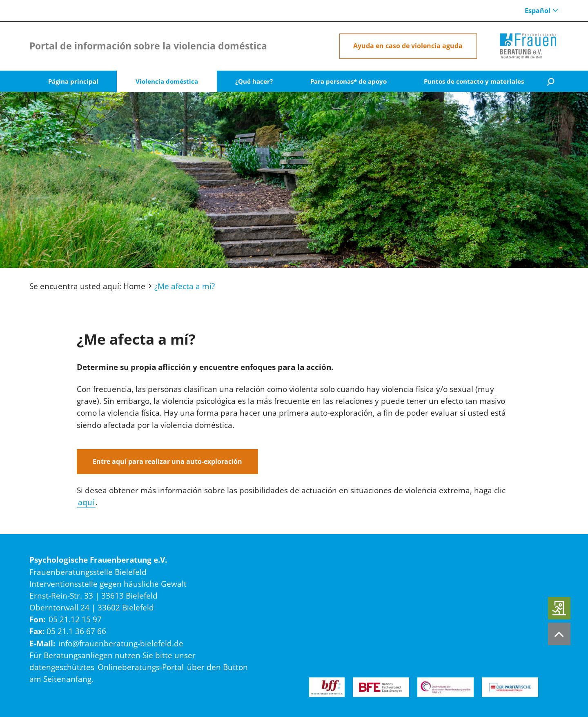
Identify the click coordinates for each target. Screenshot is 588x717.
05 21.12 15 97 (75, 619)
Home (134, 286)
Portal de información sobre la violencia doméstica (148, 46)
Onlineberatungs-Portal (141, 667)
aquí (86, 502)
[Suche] (551, 81)
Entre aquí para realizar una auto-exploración (167, 461)
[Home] (528, 46)
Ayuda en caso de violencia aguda (408, 46)
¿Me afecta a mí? (185, 286)
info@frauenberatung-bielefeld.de (121, 643)
